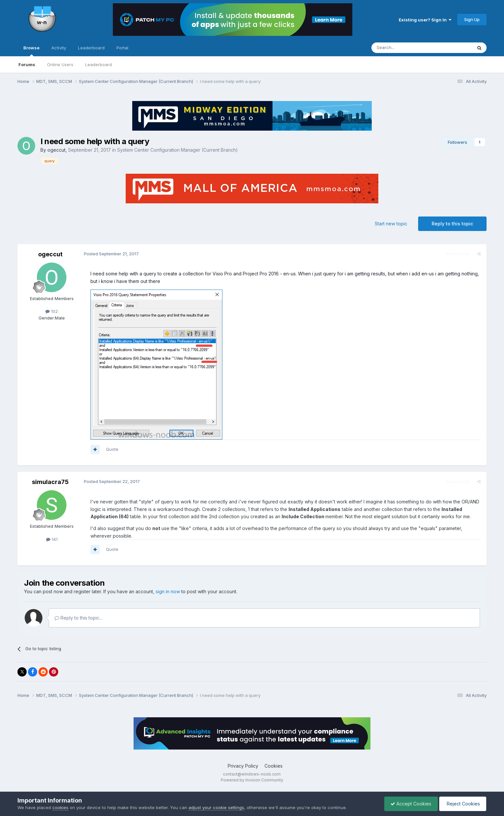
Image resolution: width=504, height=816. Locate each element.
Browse (31, 51)
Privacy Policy (243, 766)
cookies (60, 807)
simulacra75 (50, 482)
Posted (111, 254)
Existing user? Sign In (425, 20)
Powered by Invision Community (252, 780)
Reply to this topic (452, 224)
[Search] (405, 48)
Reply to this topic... (78, 618)
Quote (112, 449)
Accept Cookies (409, 804)
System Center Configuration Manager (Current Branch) (177, 150)
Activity (59, 48)
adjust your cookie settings (216, 807)
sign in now (168, 591)
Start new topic (391, 224)
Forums (27, 64)
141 (52, 539)
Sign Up (472, 19)
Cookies (274, 766)
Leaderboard (99, 64)
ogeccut (56, 150)
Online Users (60, 64)
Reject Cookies (462, 804)
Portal (122, 48)
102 (52, 311)
